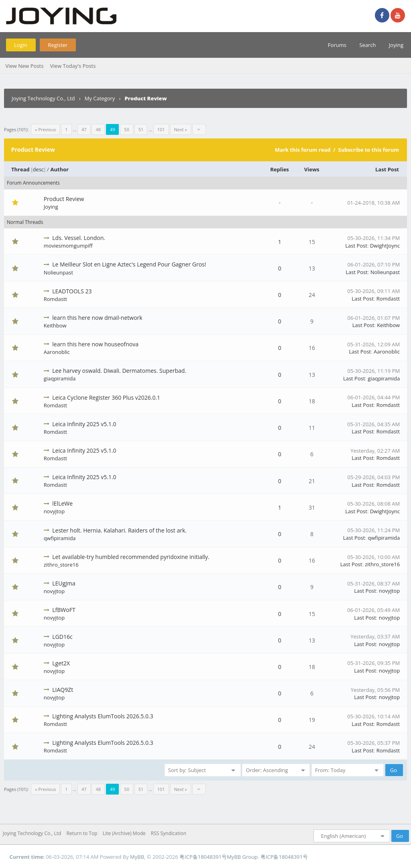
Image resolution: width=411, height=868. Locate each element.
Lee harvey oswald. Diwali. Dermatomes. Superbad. (119, 371)
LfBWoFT (64, 610)
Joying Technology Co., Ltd (43, 98)
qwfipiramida (60, 538)
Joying (396, 45)
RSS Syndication (169, 833)
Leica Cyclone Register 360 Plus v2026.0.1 (106, 397)
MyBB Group (242, 857)
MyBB (137, 857)
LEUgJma (64, 583)
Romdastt (56, 299)
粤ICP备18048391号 (203, 857)
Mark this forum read (303, 150)
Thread (20, 169)
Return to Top (82, 833)
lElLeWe (62, 503)
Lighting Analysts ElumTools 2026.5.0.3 (103, 716)
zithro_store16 (61, 565)
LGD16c (62, 637)
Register (58, 45)
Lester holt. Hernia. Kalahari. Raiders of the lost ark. (119, 530)
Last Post (387, 169)
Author (60, 169)
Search (367, 45)
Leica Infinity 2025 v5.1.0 (84, 424)
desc (38, 169)
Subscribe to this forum (368, 150)
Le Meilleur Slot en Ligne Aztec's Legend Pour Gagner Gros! (129, 264)
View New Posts (24, 66)
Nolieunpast (58, 272)
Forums (337, 45)
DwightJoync (385, 246)
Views (312, 169)
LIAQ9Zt (63, 690)
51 (141, 129)
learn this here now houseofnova (95, 344)
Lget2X (61, 663)
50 (127, 129)
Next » (181, 129)
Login (21, 45)
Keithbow (55, 325)
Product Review (64, 199)
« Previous (45, 129)
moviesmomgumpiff (68, 246)
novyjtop (54, 511)
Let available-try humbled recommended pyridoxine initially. (131, 557)
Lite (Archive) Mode (124, 833)
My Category (100, 98)
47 (84, 129)
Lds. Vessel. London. (79, 238)
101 (161, 129)
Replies (280, 169)
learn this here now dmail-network (97, 318)
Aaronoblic (57, 352)
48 (98, 129)
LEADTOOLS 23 (72, 291)
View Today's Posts (73, 66)
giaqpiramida (60, 378)
